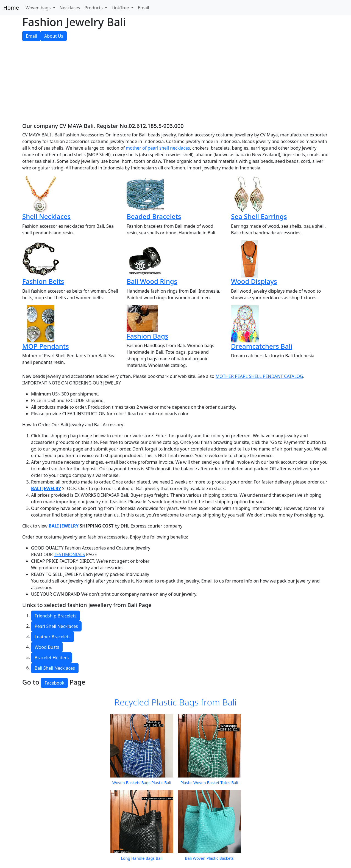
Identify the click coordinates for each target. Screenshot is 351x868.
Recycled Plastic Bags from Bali (176, 702)
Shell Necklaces (46, 216)
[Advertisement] (176, 84)
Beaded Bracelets (154, 216)
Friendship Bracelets (55, 616)
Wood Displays (254, 281)
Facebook (54, 683)
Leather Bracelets (53, 637)
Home (11, 8)
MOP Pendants (46, 346)
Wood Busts (47, 647)
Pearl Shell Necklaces (56, 626)
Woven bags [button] (39, 8)
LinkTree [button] (121, 8)
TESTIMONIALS (69, 554)
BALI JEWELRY (46, 488)
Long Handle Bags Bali (142, 858)
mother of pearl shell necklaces (158, 148)
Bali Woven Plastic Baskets (209, 858)
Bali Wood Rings (152, 281)
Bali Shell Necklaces (55, 668)
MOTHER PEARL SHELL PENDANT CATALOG (259, 376)
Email (144, 8)
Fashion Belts (43, 281)
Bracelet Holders (52, 658)
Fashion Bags (147, 336)
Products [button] (94, 8)
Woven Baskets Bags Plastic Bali (142, 783)
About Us (54, 36)
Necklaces (70, 8)
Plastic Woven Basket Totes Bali (209, 783)
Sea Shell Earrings (259, 216)
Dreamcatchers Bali (262, 346)
